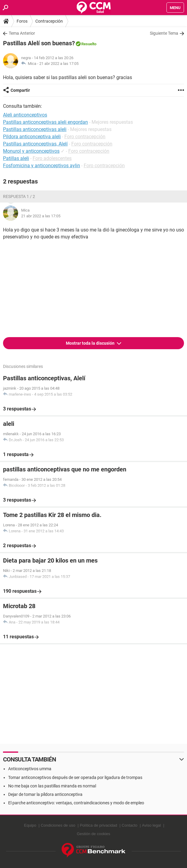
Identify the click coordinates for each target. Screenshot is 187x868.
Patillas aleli (16, 158)
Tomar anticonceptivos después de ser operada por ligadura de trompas (75, 777)
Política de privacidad (98, 825)
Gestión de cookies (93, 834)
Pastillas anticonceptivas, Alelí (35, 144)
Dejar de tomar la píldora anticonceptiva (45, 794)
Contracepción (49, 21)
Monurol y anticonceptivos (31, 151)
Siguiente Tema (164, 33)
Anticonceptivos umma (30, 769)
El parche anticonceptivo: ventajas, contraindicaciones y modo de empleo (76, 803)
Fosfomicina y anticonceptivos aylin (42, 166)
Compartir (20, 90)
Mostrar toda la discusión (91, 343)
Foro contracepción (85, 137)
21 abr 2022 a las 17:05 (59, 64)
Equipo (30, 825)
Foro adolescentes (52, 158)
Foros (22, 21)
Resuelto (89, 44)
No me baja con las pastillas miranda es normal (52, 786)
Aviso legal (152, 825)
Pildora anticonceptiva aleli (32, 137)
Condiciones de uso (58, 825)
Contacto (130, 825)
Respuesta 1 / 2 (19, 196)
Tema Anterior (22, 33)
